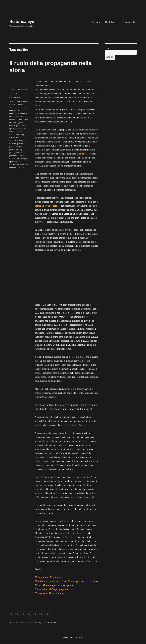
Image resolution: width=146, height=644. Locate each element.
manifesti (19, 132)
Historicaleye (22, 22)
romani (12, 159)
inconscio (19, 129)
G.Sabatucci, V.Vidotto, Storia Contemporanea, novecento (66, 581)
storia (18, 162)
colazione (13, 114)
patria (12, 147)
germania (13, 123)
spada (12, 162)
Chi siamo (96, 22)
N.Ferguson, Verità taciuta (49, 593)
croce (12, 117)
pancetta (21, 144)
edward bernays (16, 120)
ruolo (18, 159)
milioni (12, 138)
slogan (24, 159)
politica (12, 150)
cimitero (13, 111)
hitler (24, 126)
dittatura (18, 117)
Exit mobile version (9, 642)
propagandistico (16, 153)
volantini (13, 168)
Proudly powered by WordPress (47, 623)
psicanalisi (14, 156)
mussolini (23, 141)
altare (12, 101)
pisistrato (19, 147)
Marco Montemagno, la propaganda (54, 585)
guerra (18, 126)
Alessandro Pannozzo (18, 89)
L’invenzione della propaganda (52, 589)
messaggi (20, 135)
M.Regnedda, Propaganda (49, 577)
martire (12, 135)
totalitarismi (14, 165)
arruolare (20, 104)
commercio (23, 114)
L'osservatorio (15, 97)
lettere (12, 132)
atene (12, 108)
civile (19, 111)
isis (26, 129)
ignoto (12, 129)
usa (26, 165)
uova (22, 165)
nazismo (13, 144)
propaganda (21, 150)
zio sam (20, 168)
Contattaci (110, 22)
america (18, 101)
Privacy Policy (130, 22)
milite (18, 138)
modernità (14, 141)
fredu (26, 120)
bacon (17, 108)
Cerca (107, 48)
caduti (24, 108)
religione (22, 156)
